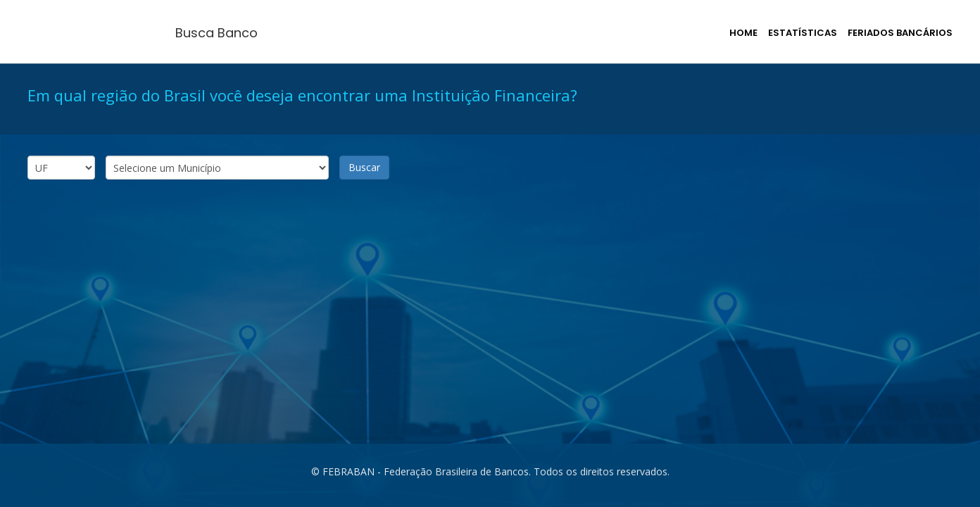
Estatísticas (803, 33)
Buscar (364, 167)
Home (743, 33)
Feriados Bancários (900, 33)
